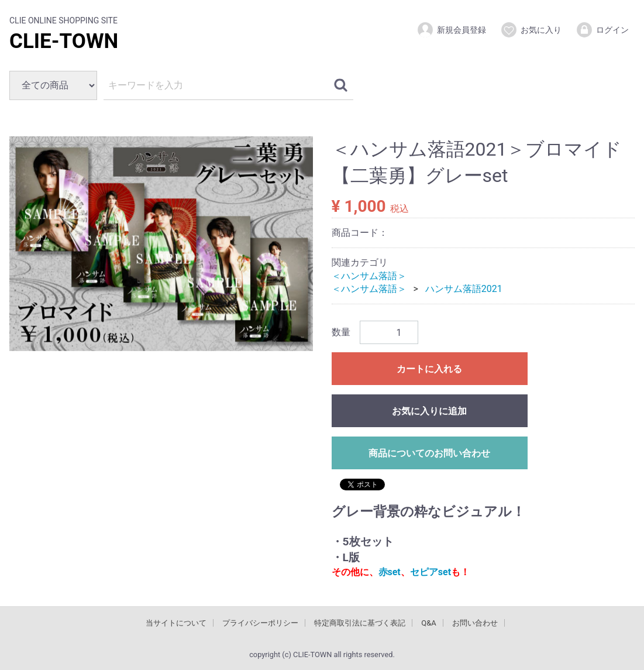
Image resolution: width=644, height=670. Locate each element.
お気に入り (531, 30)
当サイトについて (176, 622)
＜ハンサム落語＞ (369, 275)
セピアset (431, 572)
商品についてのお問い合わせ (429, 453)
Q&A (429, 622)
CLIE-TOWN (64, 41)
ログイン (602, 30)
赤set (390, 572)
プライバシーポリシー (260, 622)
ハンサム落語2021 (464, 289)
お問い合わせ (475, 622)
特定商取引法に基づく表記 (360, 622)
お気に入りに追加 (429, 411)
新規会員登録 (451, 30)
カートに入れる (429, 369)
